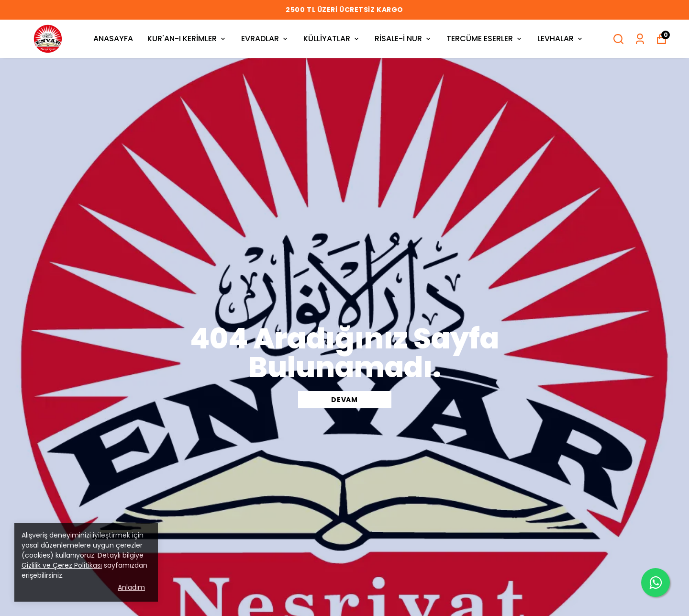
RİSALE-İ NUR (403, 39)
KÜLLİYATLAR (332, 39)
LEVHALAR (561, 39)
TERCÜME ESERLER (485, 39)
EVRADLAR (265, 39)
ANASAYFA (113, 39)
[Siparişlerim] (640, 39)
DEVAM (344, 400)
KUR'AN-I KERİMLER (187, 39)
